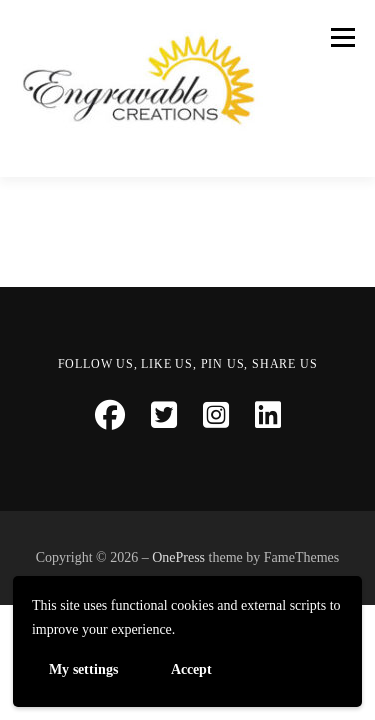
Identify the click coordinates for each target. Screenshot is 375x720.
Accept (191, 668)
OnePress (178, 557)
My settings (83, 668)
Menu (340, 37)
